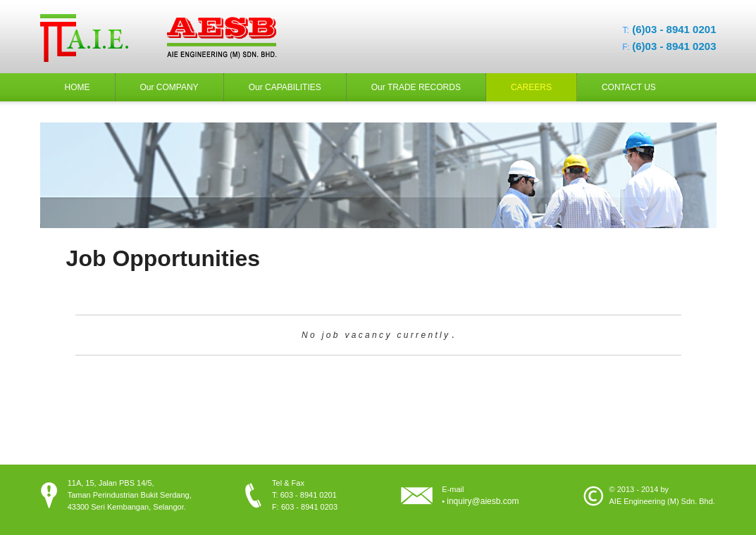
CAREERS (531, 87)
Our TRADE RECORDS (416, 87)
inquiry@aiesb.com (483, 501)
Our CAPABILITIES (285, 87)
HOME (78, 87)
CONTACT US (629, 87)
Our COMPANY (169, 87)
